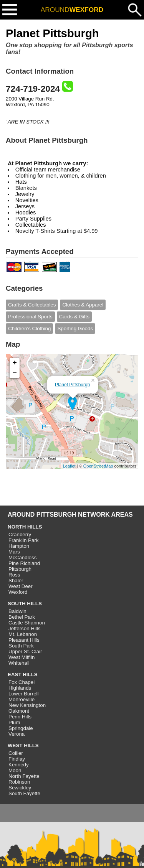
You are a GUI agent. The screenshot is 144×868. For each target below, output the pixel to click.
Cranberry (20, 534)
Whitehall (19, 663)
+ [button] (15, 363)
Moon (15, 770)
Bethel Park (22, 617)
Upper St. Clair (25, 651)
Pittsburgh (20, 569)
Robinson (19, 782)
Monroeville (22, 699)
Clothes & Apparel (83, 305)
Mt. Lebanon (23, 634)
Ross (14, 575)
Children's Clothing (29, 329)
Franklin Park (24, 540)
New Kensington (27, 705)
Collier (16, 753)
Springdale (21, 728)
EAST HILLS (23, 674)
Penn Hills (20, 717)
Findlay (17, 759)
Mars (14, 552)
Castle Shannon (27, 623)
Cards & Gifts (74, 317)
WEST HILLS (23, 745)
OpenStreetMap (98, 466)
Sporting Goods (75, 329)
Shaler (16, 581)
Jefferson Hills (24, 628)
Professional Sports (30, 317)
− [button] (15, 373)
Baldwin (17, 611)
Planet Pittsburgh (72, 385)
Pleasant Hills (24, 640)
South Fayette (24, 793)
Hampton (19, 546)
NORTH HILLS (25, 527)
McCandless (22, 558)
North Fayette (24, 776)
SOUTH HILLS (25, 604)
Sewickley (20, 788)
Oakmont (19, 711)
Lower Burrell (24, 694)
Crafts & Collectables (32, 305)
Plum (14, 722)
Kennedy (19, 765)
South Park (21, 646)
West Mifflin (22, 657)
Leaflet (69, 466)
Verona (17, 734)
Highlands (20, 688)
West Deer (21, 586)
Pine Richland (24, 563)
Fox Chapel (22, 682)
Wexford (18, 592)
